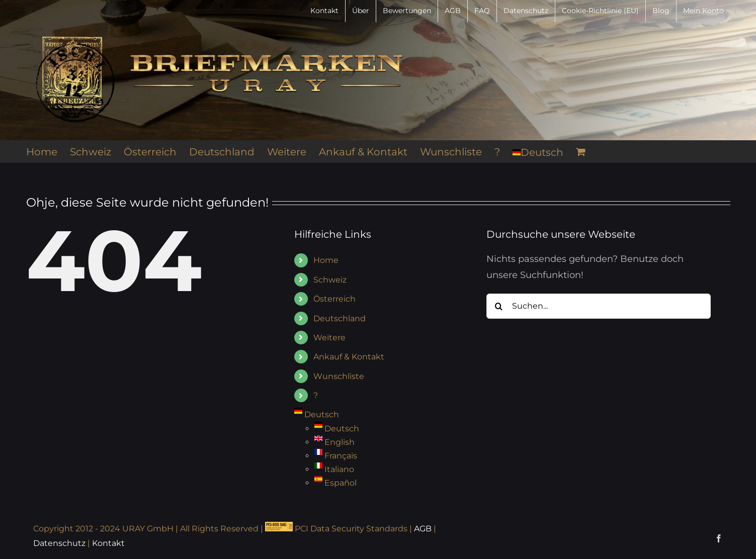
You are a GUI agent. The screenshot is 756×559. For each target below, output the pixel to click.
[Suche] (499, 306)
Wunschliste (339, 376)
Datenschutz (59, 543)
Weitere (329, 338)
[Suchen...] (599, 306)
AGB (423, 529)
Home (326, 260)
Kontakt (108, 543)
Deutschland (340, 318)
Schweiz (330, 280)
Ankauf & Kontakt (349, 357)
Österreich (334, 299)
